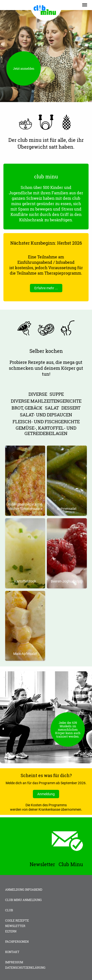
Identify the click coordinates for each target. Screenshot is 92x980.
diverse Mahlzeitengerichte (46, 401)
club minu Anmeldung (23, 900)
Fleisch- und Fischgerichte (46, 422)
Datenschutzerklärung (25, 967)
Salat (52, 408)
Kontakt (12, 952)
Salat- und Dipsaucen (46, 415)
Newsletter (15, 926)
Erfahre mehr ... (46, 288)
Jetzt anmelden (24, 68)
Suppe (57, 394)
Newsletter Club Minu (56, 864)
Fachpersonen (17, 941)
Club (9, 910)
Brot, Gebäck (27, 408)
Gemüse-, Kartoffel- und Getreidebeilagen (46, 431)
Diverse (38, 394)
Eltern (11, 931)
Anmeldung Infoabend (24, 889)
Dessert (71, 408)
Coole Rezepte (17, 920)
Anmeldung (46, 794)
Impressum (14, 962)
